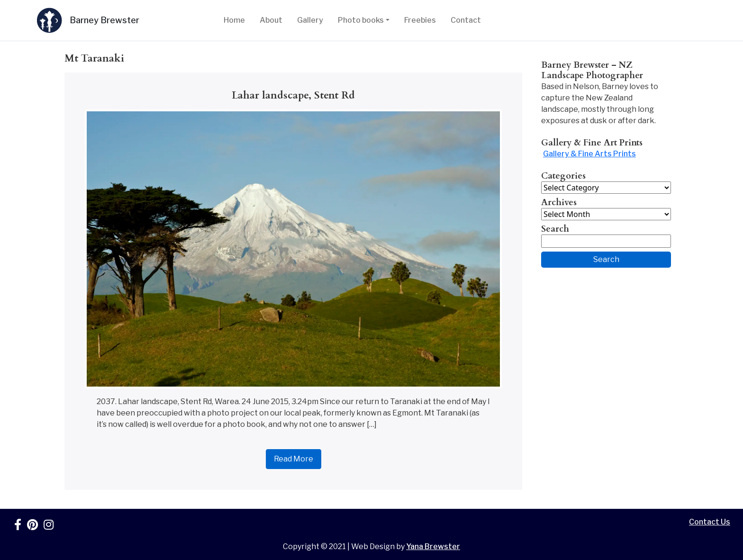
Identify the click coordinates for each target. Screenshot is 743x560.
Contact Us (710, 522)
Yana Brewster (433, 546)
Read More (294, 459)
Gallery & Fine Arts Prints (589, 154)
